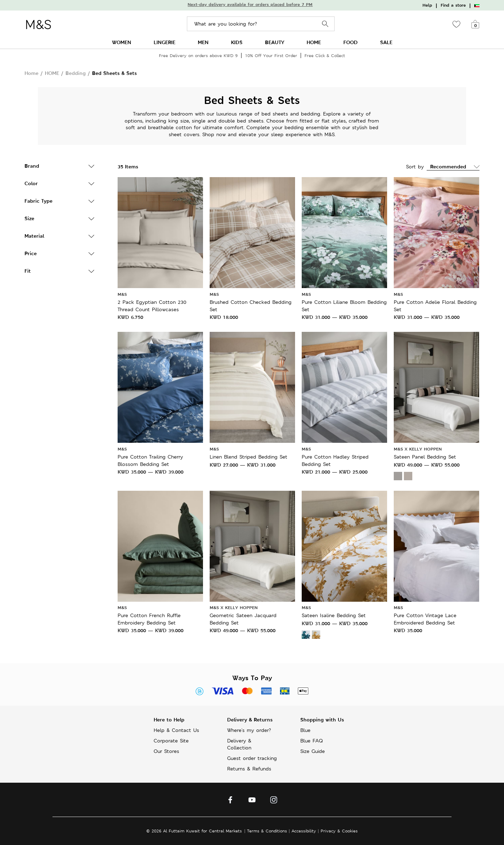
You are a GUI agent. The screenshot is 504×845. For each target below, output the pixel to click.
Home (31, 73)
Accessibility (304, 831)
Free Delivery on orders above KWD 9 (198, 55)
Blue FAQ (311, 741)
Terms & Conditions (267, 831)
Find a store (453, 5)
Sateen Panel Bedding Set (425, 457)
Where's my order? (249, 730)
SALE (386, 42)
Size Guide (313, 751)
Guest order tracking (252, 758)
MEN (203, 42)
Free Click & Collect (325, 55)
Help (427, 5)
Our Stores (166, 751)
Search (325, 24)
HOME (314, 42)
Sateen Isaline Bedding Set (334, 615)
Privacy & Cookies (339, 831)
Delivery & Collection (239, 744)
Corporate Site (171, 741)
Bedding (76, 73)
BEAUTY (275, 42)
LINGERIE (164, 42)
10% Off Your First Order (271, 55)
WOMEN (122, 42)
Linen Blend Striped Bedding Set (248, 457)
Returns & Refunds (249, 769)
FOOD (351, 42)
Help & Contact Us (176, 730)
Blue (305, 730)
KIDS (237, 42)
